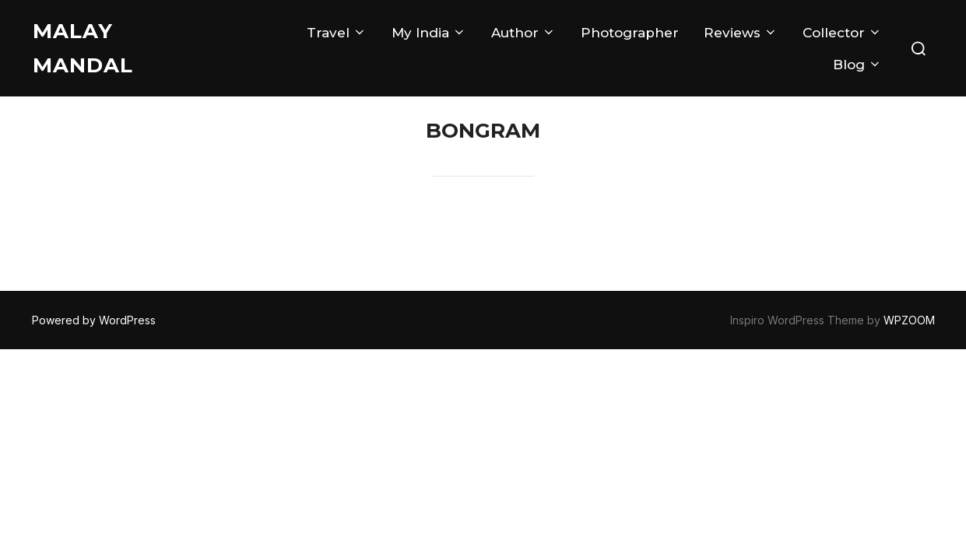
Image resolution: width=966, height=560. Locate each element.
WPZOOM (909, 320)
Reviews (741, 33)
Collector (842, 33)
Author (523, 33)
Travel (337, 33)
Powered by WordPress (94, 320)
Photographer (630, 33)
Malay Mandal (83, 48)
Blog (857, 65)
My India (429, 33)
